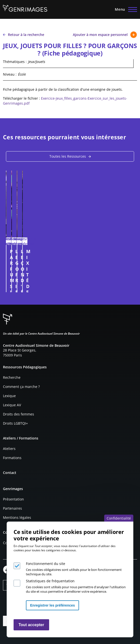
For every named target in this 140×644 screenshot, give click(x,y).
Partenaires (12, 508)
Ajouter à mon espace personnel (105, 35)
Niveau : (10, 74)
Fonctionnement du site (46, 564)
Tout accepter (31, 625)
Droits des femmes (19, 414)
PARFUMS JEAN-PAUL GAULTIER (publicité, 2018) (62, 251)
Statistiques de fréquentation (50, 581)
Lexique (9, 396)
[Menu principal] (124, 9)
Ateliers (9, 449)
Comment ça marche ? (21, 387)
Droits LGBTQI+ (15, 423)
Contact (10, 473)
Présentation (13, 499)
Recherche (12, 377)
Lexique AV (12, 405)
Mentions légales (17, 517)
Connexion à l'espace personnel (127, 286)
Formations (12, 458)
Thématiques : (15, 62)
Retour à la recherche (24, 35)
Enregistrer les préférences (52, 605)
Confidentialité (119, 518)
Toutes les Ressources (68, 156)
